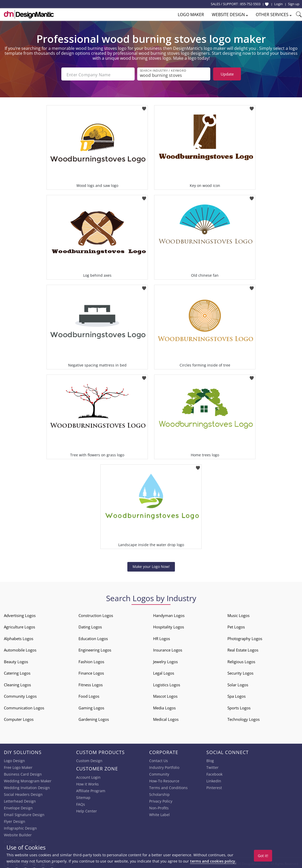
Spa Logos (237, 695)
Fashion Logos (91, 660)
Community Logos (20, 695)
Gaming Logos (91, 706)
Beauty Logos (16, 660)
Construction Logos (96, 614)
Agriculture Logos (19, 625)
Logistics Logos (167, 683)
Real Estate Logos (243, 648)
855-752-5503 (250, 4)
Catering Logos (17, 672)
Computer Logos (19, 718)
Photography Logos (245, 637)
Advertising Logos (20, 614)
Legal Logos (164, 672)
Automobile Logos (20, 648)
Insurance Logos (168, 648)
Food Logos (89, 695)
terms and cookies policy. (213, 861)
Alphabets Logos (19, 637)
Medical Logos (166, 718)
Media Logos (164, 706)
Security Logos (240, 672)
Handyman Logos (169, 614)
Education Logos (93, 637)
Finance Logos (91, 672)
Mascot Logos (165, 695)
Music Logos (238, 614)
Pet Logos (236, 625)
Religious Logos (241, 660)
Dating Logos (90, 625)
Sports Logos (239, 706)
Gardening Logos (94, 718)
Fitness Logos (91, 683)
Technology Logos (244, 718)
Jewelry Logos (165, 660)
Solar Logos (238, 683)
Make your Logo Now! (151, 565)
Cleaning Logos (17, 683)
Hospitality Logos (169, 625)
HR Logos (162, 637)
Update (227, 74)
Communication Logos (24, 706)
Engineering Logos (95, 648)
